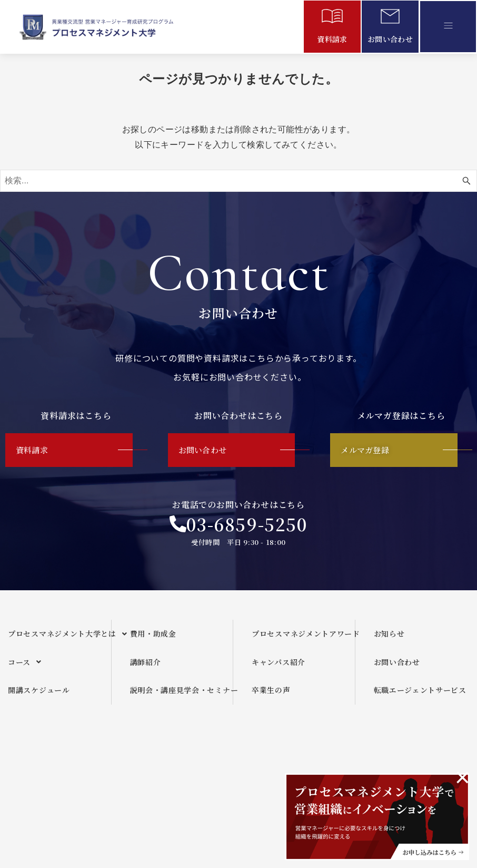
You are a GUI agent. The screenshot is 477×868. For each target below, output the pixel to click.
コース (28, 667)
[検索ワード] (238, 181)
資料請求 (332, 39)
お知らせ (389, 638)
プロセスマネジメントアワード (303, 638)
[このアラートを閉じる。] (463, 777)
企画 (199, 764)
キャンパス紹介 (279, 667)
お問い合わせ (390, 39)
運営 (245, 764)
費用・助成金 (153, 638)
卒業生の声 (271, 695)
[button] (448, 26)
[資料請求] (332, 18)
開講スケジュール (39, 695)
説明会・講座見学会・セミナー (182, 695)
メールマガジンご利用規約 (326, 764)
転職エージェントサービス (420, 695)
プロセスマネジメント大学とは (59, 639)
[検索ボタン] (466, 181)
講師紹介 (146, 667)
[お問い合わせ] (390, 18)
